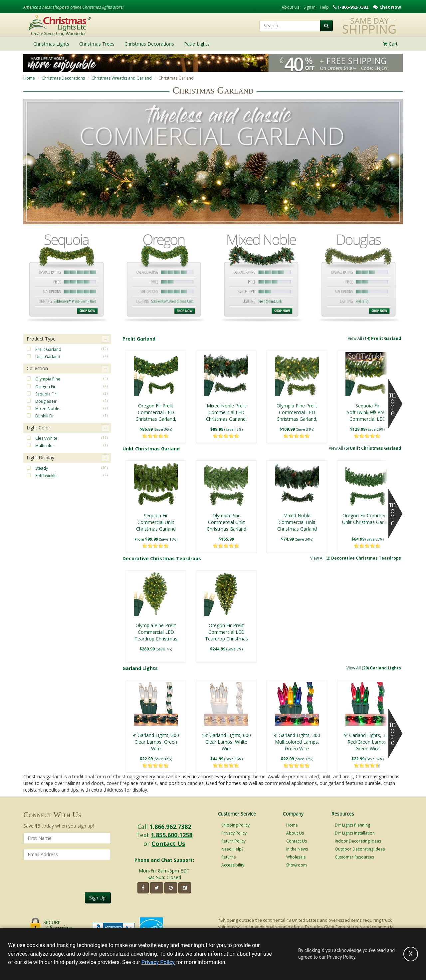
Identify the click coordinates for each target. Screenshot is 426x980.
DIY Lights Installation (355, 833)
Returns (228, 857)
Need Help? (232, 849)
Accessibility (233, 865)
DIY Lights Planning (352, 825)
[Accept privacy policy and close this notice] (411, 954)
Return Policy (233, 841)
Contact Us (168, 844)
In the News (297, 849)
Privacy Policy (234, 833)
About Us (290, 7)
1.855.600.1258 (172, 835)
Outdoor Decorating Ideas (360, 849)
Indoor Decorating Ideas (358, 841)
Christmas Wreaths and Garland (122, 78)
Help (324, 7)
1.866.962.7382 (170, 827)
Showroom (297, 865)
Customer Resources (354, 857)
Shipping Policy (235, 825)
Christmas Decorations (63, 78)
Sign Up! (98, 898)
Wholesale (296, 857)
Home (29, 78)
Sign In (310, 7)
